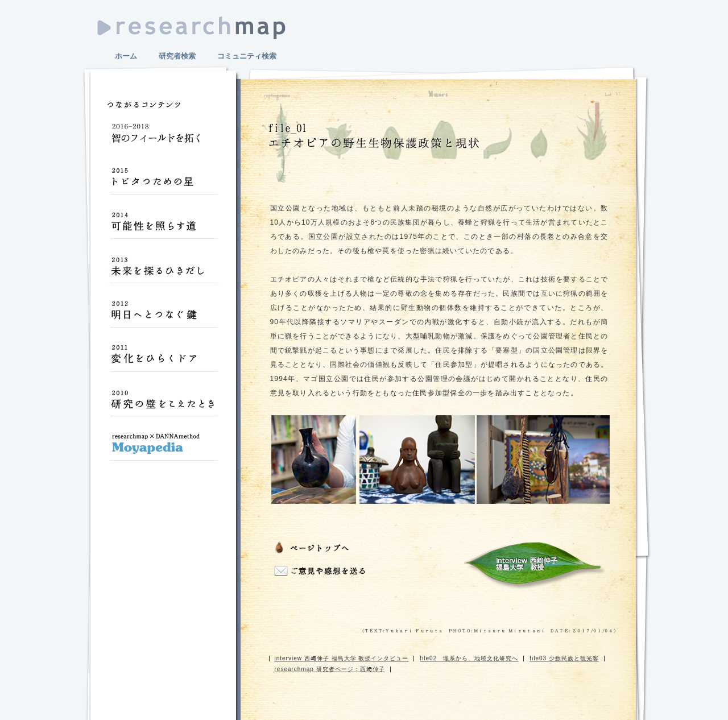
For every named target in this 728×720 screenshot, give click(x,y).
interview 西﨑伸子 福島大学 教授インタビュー (534, 565)
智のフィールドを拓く (164, 138)
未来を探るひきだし (164, 271)
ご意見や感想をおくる (321, 572)
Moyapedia (164, 448)
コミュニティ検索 (247, 56)
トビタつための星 (164, 182)
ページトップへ (314, 549)
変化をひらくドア (164, 359)
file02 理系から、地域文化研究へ (469, 658)
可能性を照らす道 (164, 226)
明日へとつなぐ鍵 (164, 315)
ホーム (126, 56)
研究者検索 (177, 56)
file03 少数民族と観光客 (564, 658)
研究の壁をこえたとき (164, 404)
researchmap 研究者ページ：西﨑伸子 (330, 669)
